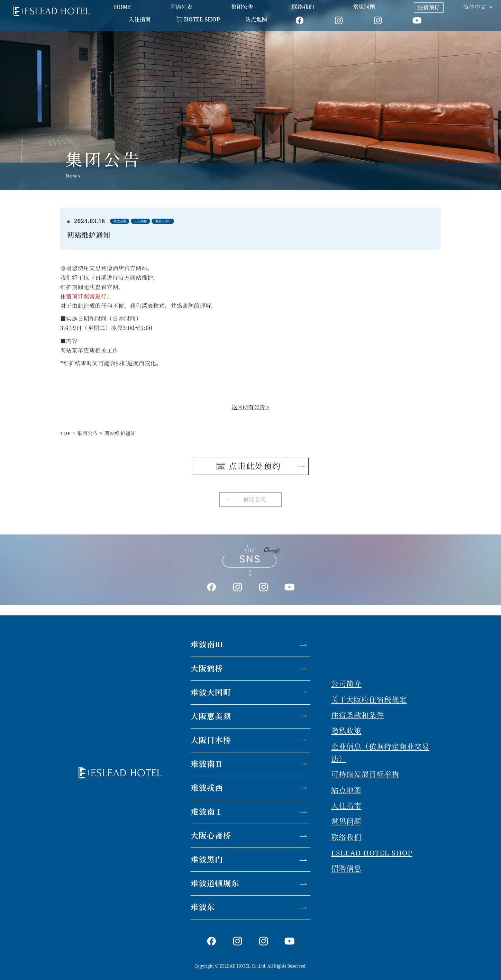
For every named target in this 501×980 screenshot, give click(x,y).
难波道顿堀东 (215, 883)
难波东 (203, 907)
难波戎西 (207, 788)
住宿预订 (429, 7)
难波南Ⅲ (207, 644)
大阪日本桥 (211, 740)
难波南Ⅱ (207, 764)
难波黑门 (207, 859)
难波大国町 (211, 692)
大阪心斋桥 (211, 836)
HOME (123, 7)
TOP (65, 433)
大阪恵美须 (211, 716)
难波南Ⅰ (207, 812)
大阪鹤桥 (207, 668)
